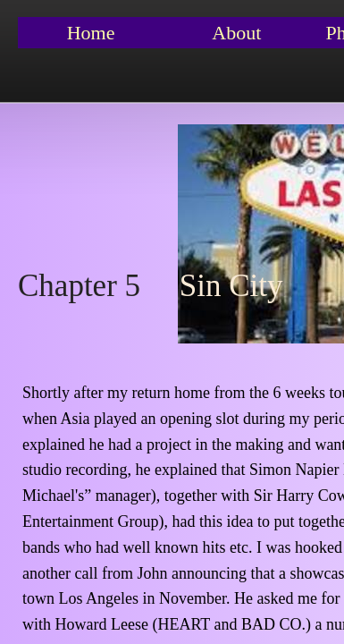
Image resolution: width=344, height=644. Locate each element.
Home (91, 33)
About (236, 33)
